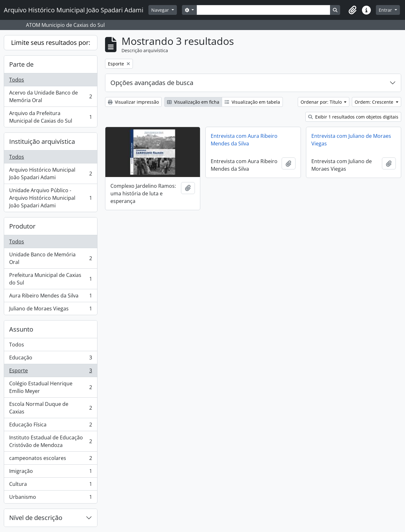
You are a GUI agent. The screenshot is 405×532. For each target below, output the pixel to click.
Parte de (21, 64)
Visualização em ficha (193, 102)
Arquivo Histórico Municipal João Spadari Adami (50, 174)
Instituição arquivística (42, 141)
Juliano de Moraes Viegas (50, 310)
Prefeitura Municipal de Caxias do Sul (50, 279)
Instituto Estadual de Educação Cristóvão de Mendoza (50, 441)
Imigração (50, 472)
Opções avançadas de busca (152, 83)
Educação (50, 359)
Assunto (21, 329)
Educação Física (50, 426)
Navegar (161, 10)
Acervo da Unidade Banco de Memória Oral (50, 96)
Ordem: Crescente (375, 102)
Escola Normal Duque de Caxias (50, 408)
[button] (352, 10)
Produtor (22, 226)
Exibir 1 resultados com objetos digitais (353, 117)
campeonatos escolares (50, 459)
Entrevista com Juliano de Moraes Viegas (351, 140)
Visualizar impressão (133, 102)
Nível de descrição (36, 518)
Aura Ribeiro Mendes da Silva (50, 297)
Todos (17, 80)
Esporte (50, 372)
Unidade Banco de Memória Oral (50, 258)
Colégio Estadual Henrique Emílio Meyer (50, 387)
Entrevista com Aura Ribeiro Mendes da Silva (244, 140)
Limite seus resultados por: (51, 43)
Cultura (50, 485)
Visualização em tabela (252, 102)
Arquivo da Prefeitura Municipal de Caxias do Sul (50, 117)
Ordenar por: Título (322, 102)
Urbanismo (50, 498)
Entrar (386, 10)
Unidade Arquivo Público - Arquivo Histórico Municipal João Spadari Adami (50, 198)
